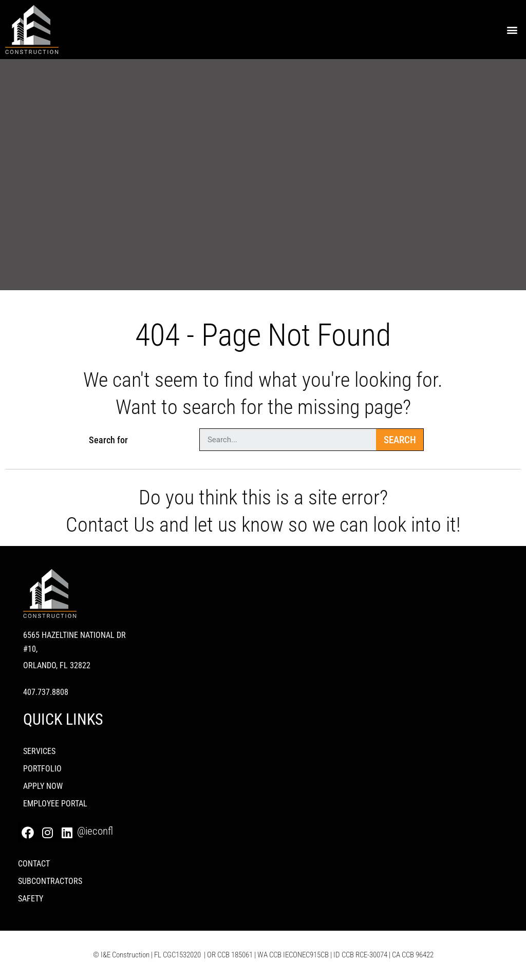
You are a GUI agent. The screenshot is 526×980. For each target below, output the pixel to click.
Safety (31, 899)
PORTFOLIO (42, 769)
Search (400, 440)
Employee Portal (55, 804)
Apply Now (43, 786)
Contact (34, 864)
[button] (512, 30)
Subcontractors (50, 881)
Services (39, 751)
